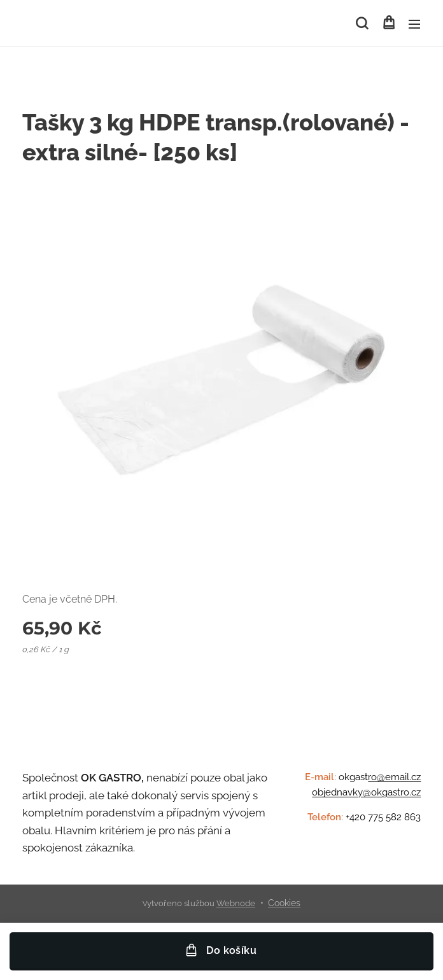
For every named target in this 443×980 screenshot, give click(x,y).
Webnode (236, 903)
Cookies (284, 903)
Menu (414, 24)
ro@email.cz (394, 777)
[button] (362, 24)
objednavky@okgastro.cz (366, 792)
